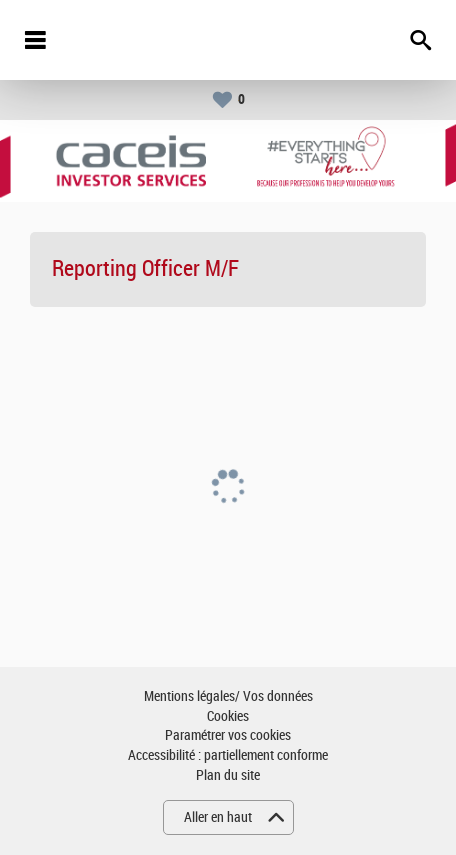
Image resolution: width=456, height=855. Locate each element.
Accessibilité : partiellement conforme (228, 755)
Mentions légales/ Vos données (228, 696)
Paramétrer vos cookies (228, 735)
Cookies (228, 716)
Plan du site (228, 775)
